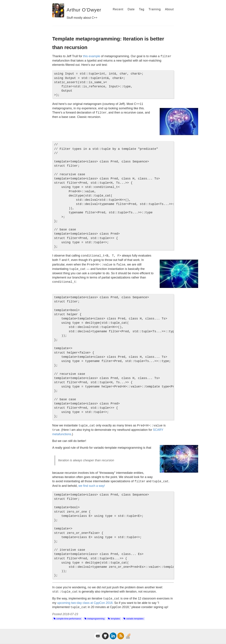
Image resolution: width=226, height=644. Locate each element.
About (169, 9)
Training (155, 9)
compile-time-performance (69, 619)
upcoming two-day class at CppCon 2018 (85, 603)
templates (115, 619)
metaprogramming (96, 619)
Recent (118, 9)
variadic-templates (135, 619)
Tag (142, 9)
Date (131, 9)
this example (92, 56)
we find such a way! (92, 486)
